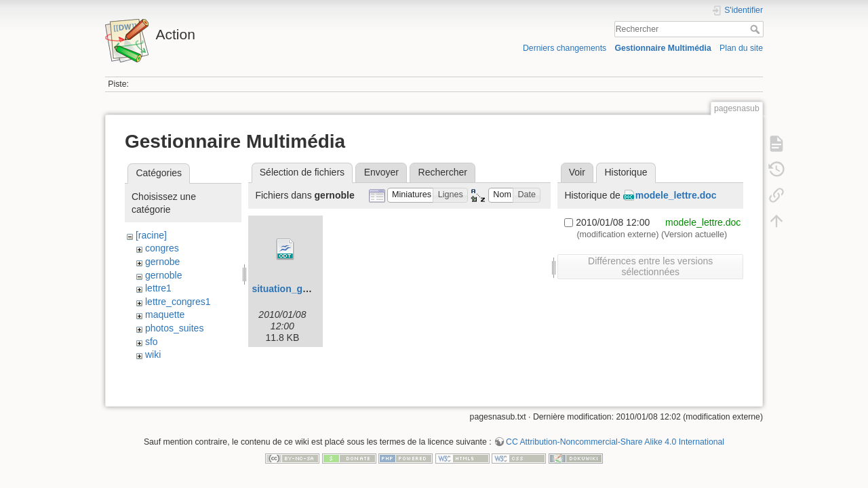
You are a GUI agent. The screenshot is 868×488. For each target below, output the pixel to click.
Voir (577, 172)
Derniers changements (565, 48)
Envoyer (381, 172)
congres (162, 248)
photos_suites (174, 328)
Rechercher (756, 29)
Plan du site (741, 48)
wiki (153, 354)
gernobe (162, 262)
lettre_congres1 (178, 302)
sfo (152, 342)
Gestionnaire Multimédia (663, 48)
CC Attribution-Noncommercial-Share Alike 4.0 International (615, 443)
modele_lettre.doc (676, 195)
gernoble (164, 275)
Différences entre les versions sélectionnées (650, 266)
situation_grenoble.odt (303, 289)
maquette (165, 314)
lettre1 (158, 288)
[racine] (151, 235)
